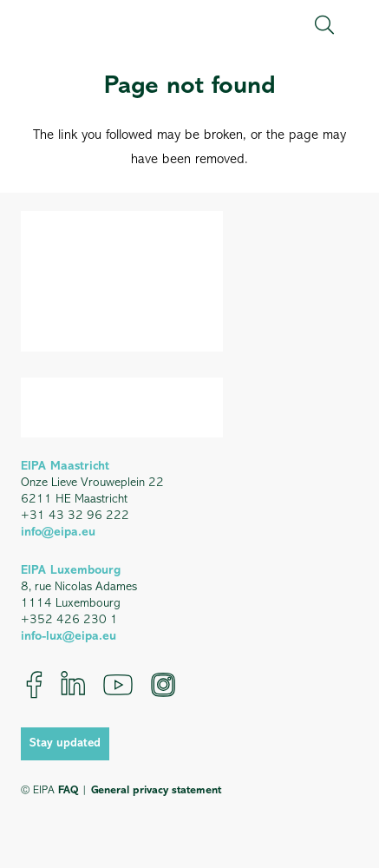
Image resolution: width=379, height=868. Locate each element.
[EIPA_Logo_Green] (95, 26)
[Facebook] (34, 685)
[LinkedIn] (73, 685)
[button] (324, 26)
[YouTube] (118, 685)
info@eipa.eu (58, 533)
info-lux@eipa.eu (69, 637)
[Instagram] (163, 685)
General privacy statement (156, 790)
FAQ (68, 790)
